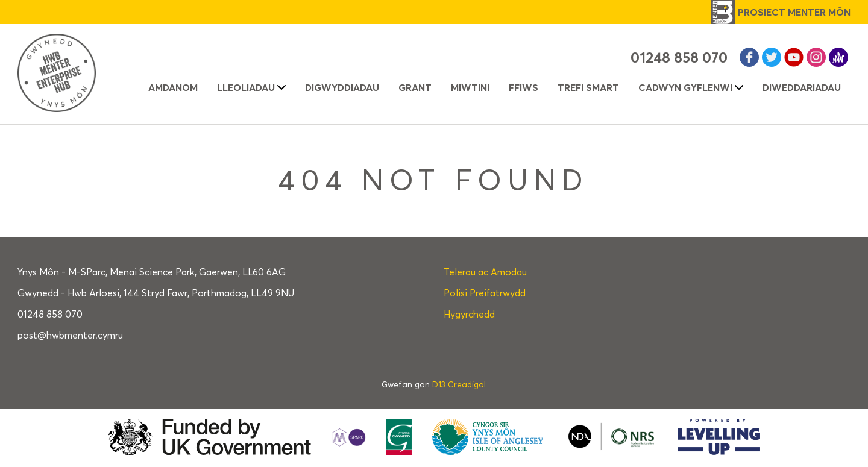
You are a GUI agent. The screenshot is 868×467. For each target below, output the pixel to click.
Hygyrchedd (469, 314)
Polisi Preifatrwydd (485, 293)
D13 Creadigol (459, 385)
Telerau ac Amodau (485, 272)
